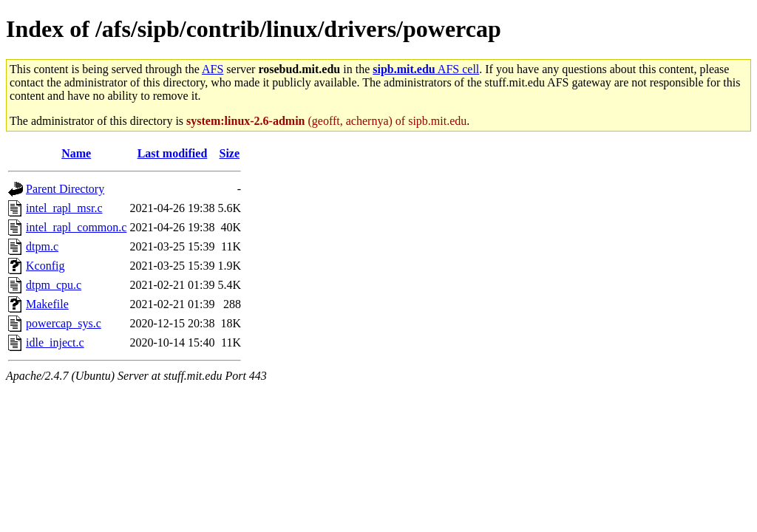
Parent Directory (65, 189)
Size (230, 153)
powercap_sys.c (64, 323)
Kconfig (45, 266)
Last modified (173, 153)
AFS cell (426, 69)
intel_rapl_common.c (76, 227)
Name (76, 153)
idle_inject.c (55, 342)
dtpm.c (42, 246)
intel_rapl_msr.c (64, 208)
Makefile (47, 304)
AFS (213, 69)
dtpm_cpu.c (54, 285)
